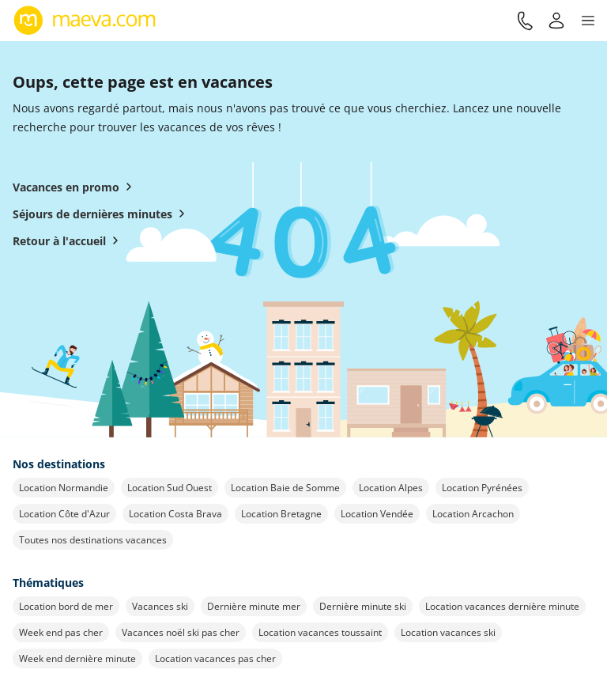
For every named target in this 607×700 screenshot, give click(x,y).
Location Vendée (377, 514)
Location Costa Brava (175, 514)
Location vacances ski (448, 632)
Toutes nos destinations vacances (93, 540)
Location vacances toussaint (320, 632)
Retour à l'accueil (69, 240)
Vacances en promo (75, 187)
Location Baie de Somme (285, 488)
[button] (588, 21)
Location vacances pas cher (215, 658)
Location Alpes (391, 488)
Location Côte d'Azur (64, 514)
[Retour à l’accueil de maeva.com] (85, 21)
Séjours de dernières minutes (102, 214)
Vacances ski (160, 606)
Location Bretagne (281, 514)
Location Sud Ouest (170, 488)
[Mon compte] (556, 21)
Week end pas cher (61, 632)
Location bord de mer (66, 606)
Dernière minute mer (254, 606)
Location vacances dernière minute (502, 606)
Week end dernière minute (77, 658)
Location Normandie (64, 488)
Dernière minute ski (363, 606)
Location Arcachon (473, 514)
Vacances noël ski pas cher (181, 632)
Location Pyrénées (482, 488)
